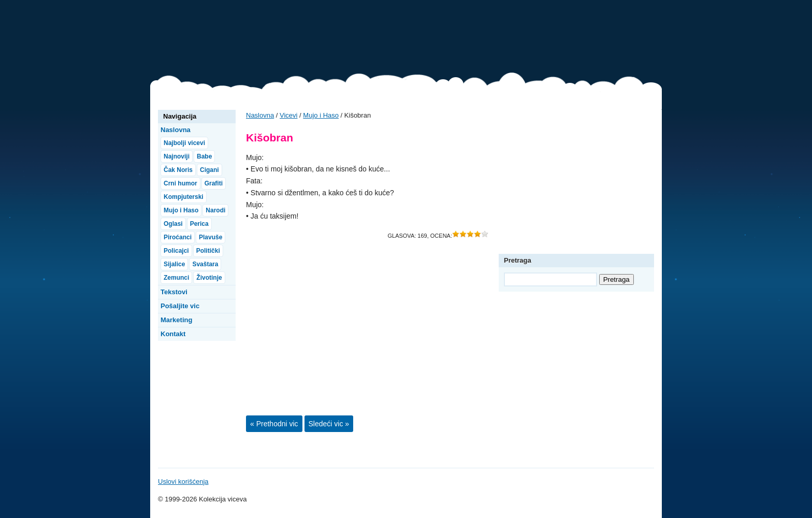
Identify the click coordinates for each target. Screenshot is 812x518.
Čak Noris (178, 170)
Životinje (209, 278)
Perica (199, 224)
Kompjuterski (184, 197)
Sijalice (174, 264)
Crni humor (180, 183)
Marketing (176, 320)
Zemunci (176, 278)
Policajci (176, 251)
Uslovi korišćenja (183, 481)
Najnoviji (177, 156)
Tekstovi (174, 292)
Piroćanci (178, 237)
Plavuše (211, 237)
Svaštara (205, 264)
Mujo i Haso (321, 115)
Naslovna (260, 115)
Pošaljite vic (180, 306)
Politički (208, 251)
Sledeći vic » (329, 424)
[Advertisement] (473, 39)
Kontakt (173, 334)
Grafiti (214, 183)
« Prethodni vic (274, 424)
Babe (204, 156)
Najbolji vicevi (184, 143)
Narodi (215, 210)
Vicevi (202, 41)
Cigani (209, 170)
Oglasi (173, 224)
